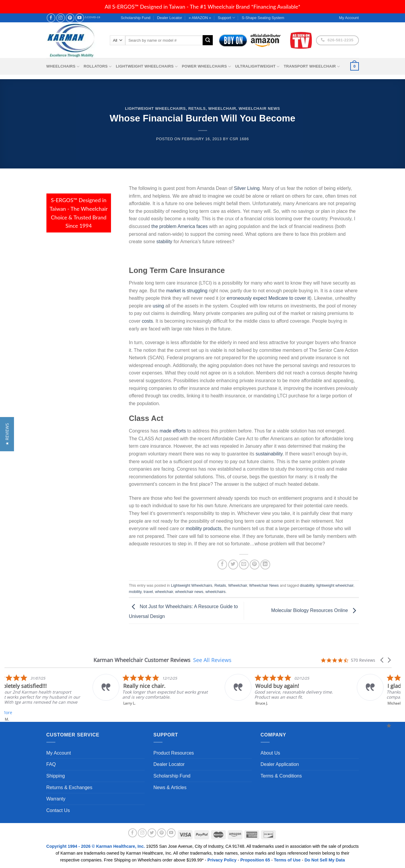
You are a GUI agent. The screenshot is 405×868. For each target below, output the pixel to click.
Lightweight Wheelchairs (147, 67)
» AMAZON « (200, 18)
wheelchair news (189, 592)
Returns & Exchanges (69, 787)
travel (148, 592)
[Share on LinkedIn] (265, 565)
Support (226, 18)
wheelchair (164, 592)
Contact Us (58, 810)
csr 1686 (239, 139)
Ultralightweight (257, 67)
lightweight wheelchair (335, 585)
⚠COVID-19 (92, 17)
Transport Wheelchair (312, 67)
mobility (135, 592)
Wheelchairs (63, 67)
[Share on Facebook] (222, 565)
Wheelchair (222, 108)
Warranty (56, 799)
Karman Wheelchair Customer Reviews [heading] (142, 660)
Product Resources (174, 753)
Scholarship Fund (136, 18)
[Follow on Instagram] (61, 18)
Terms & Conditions (281, 776)
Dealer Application (280, 764)
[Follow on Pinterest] (70, 18)
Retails (197, 108)
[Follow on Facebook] (51, 18)
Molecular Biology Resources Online (315, 610)
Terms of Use (287, 860)
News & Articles (170, 787)
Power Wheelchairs (206, 67)
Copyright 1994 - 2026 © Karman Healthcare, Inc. (96, 846)
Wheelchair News (259, 108)
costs (147, 321)
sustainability (269, 454)
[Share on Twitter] (233, 565)
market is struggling (187, 291)
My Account (59, 753)
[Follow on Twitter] (152, 833)
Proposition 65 (255, 860)
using (158, 306)
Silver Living (247, 188)
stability (164, 242)
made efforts (173, 431)
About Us (270, 753)
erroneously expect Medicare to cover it (268, 298)
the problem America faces (180, 226)
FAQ (51, 764)
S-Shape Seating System (263, 18)
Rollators (98, 67)
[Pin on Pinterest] (255, 565)
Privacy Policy (222, 860)
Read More (80, 712)
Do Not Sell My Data (325, 860)
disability (307, 585)
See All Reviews (212, 660)
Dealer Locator (170, 18)
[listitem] (232, 690)
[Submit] (208, 40)
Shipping (56, 776)
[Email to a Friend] (244, 565)
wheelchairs (215, 592)
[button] (382, 660)
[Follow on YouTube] (80, 18)
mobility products (204, 529)
